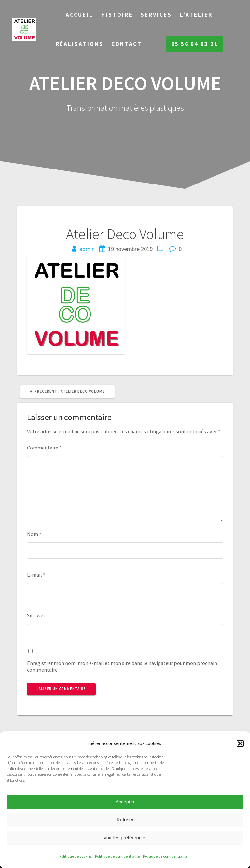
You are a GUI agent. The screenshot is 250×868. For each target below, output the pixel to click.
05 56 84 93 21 (195, 44)
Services (156, 15)
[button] (240, 743)
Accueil (79, 15)
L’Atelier (196, 15)
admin (87, 249)
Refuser (125, 820)
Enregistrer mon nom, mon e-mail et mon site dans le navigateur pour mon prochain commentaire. (122, 666)
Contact (127, 44)
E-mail (36, 575)
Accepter (125, 802)
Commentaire (44, 448)
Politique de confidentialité (117, 856)
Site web (37, 615)
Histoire (117, 15)
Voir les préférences (125, 838)
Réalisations (80, 44)
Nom (34, 534)
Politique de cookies (76, 856)
